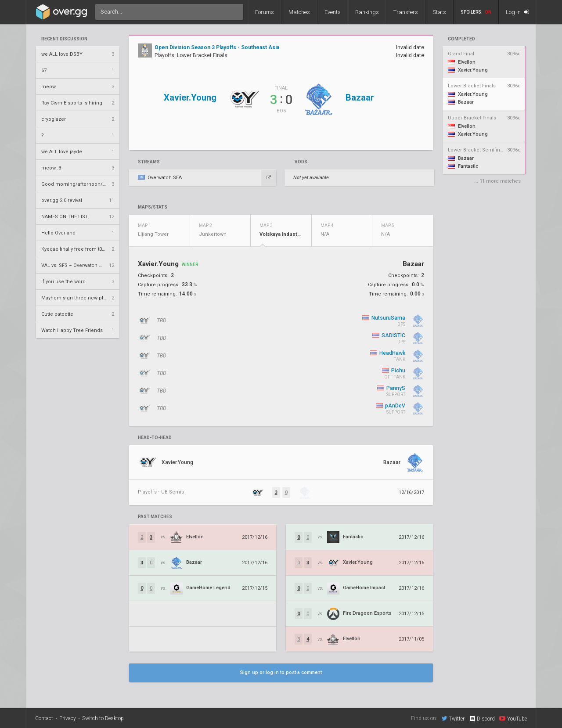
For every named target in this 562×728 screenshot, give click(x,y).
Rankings (367, 12)
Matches (299, 12)
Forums (265, 12)
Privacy (68, 718)
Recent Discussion (64, 39)
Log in (517, 12)
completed (461, 39)
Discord (482, 719)
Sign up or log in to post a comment (281, 672)
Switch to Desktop (103, 718)
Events (333, 12)
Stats (439, 12)
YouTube (513, 718)
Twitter (453, 718)
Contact (44, 718)
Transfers (406, 12)
